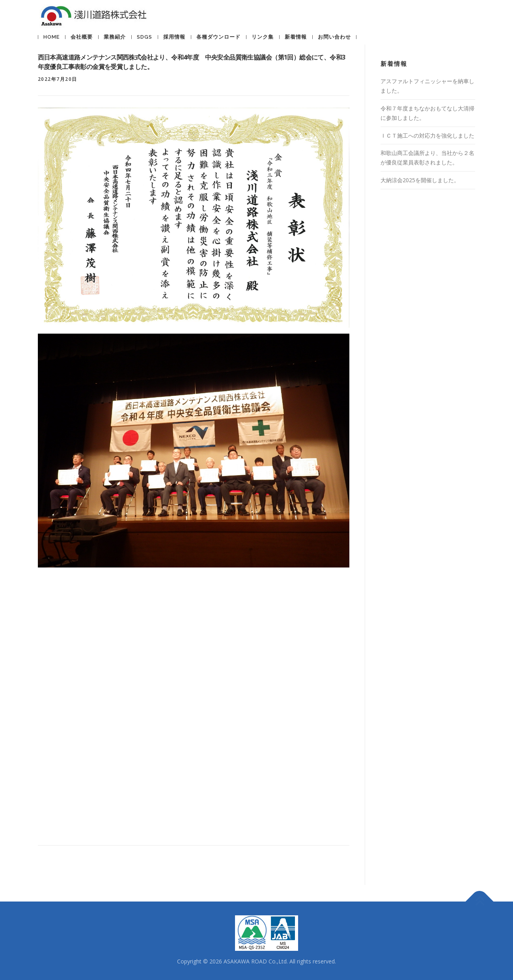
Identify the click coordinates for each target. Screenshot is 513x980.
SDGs (145, 37)
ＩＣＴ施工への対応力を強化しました (427, 135)
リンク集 (263, 37)
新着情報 (296, 37)
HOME (51, 37)
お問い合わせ (334, 37)
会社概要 (82, 37)
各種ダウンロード (218, 37)
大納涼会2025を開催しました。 (420, 180)
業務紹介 (115, 37)
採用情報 (174, 37)
